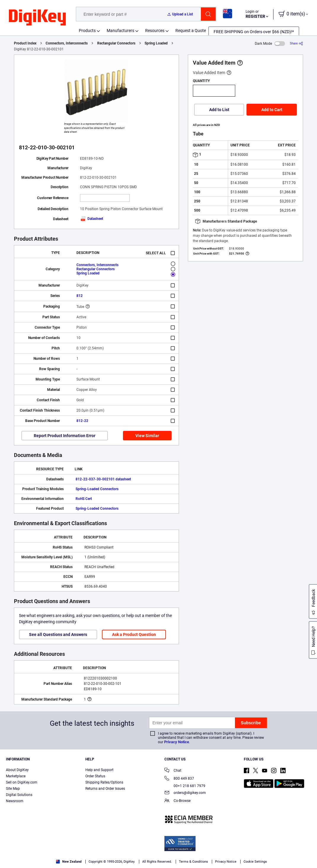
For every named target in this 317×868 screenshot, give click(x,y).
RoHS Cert (84, 499)
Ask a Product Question (134, 634)
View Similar (147, 436)
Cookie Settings (255, 862)
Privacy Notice (177, 742)
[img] (37, 18)
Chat (173, 771)
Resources (155, 31)
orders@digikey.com (185, 793)
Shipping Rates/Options (104, 782)
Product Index (25, 43)
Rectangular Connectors (116, 43)
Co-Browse (177, 801)
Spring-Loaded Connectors (97, 489)
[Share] (296, 43)
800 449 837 (179, 779)
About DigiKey (17, 770)
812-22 (82, 421)
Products (87, 31)
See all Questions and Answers (58, 634)
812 (80, 296)
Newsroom (15, 801)
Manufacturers (120, 31)
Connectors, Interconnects (67, 43)
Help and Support (99, 770)
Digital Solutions (19, 795)
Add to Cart (272, 110)
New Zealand (69, 862)
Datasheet (92, 219)
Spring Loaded (156, 43)
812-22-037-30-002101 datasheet (103, 479)
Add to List (219, 110)
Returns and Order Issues (105, 789)
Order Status (95, 776)
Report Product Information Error (65, 436)
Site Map (13, 789)
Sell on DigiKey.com (22, 782)
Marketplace (16, 776)
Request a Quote (191, 31)
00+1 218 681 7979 (185, 786)
